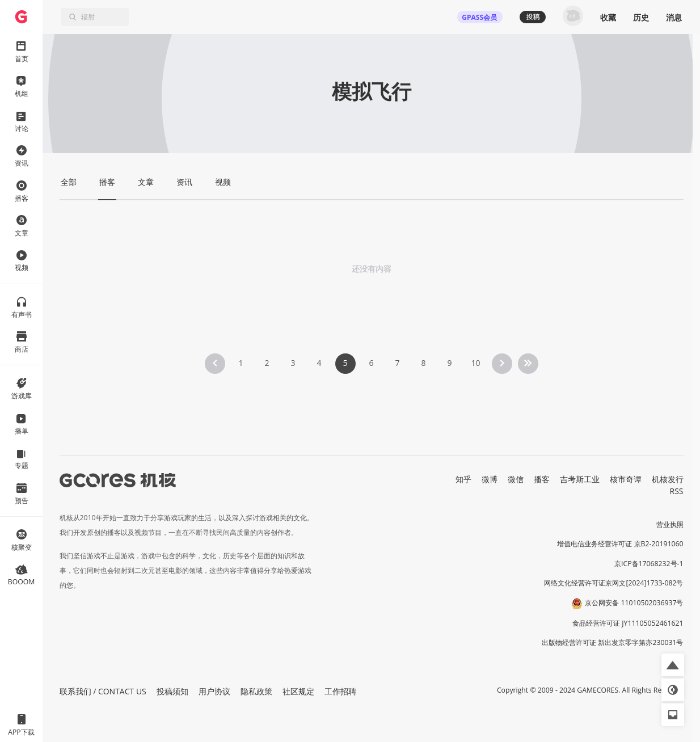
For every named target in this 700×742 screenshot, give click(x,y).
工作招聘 (340, 691)
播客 (542, 479)
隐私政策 (256, 691)
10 (475, 363)
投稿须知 (172, 691)
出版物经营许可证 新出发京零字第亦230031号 (612, 642)
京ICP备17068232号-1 (649, 564)
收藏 (608, 17)
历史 (641, 17)
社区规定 (298, 691)
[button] (673, 665)
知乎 (463, 479)
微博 (490, 479)
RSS (677, 491)
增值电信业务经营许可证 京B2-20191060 (620, 544)
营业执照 (670, 524)
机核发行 (668, 479)
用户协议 (214, 691)
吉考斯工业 (580, 479)
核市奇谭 (626, 479)
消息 (674, 17)
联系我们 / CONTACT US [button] (103, 691)
